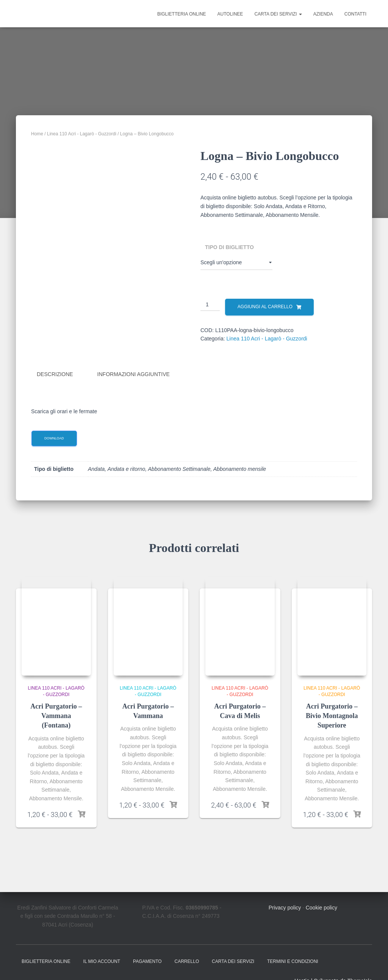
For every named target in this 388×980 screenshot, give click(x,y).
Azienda (323, 14)
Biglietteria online (182, 14)
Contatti (355, 14)
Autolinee (230, 14)
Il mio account (102, 960)
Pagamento (147, 960)
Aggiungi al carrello (265, 307)
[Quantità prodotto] (210, 305)
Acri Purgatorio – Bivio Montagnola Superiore (332, 715)
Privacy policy (285, 906)
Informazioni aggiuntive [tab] (134, 374)
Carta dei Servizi (278, 14)
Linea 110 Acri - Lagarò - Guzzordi (82, 134)
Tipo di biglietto (229, 247)
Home (37, 134)
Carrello (187, 960)
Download (54, 437)
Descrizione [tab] (55, 374)
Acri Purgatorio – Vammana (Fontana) (56, 715)
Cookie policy (322, 906)
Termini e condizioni (293, 960)
